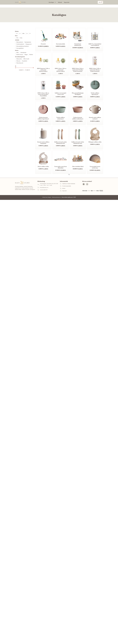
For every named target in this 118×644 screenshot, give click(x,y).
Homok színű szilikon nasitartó (95, 118)
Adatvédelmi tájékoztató (67, 197)
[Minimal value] (24, 68)
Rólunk (60, 2)
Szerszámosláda (61, 44)
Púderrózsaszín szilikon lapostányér (43, 118)
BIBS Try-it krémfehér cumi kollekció (95, 45)
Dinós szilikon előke (43, 166)
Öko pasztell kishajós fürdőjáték (78, 94)
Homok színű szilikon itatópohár (43, 143)
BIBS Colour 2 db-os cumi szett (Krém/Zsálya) (61, 70)
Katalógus (52, 2)
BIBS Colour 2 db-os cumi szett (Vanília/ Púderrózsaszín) (78, 70)
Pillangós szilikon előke (95, 142)
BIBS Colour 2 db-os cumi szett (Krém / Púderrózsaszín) (95, 70)
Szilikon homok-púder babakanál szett (61, 143)
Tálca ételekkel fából (78, 166)
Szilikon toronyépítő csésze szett (61, 94)
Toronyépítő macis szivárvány (95, 167)
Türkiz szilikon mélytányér (61, 118)
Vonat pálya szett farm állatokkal (61, 167)
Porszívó (43, 44)
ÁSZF (75, 197)
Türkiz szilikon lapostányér (95, 94)
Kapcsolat (67, 2)
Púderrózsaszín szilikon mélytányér (78, 118)
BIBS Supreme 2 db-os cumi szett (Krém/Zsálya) (43, 70)
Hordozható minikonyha (78, 45)
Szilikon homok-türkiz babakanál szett (78, 143)
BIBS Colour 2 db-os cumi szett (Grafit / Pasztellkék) (43, 94)
